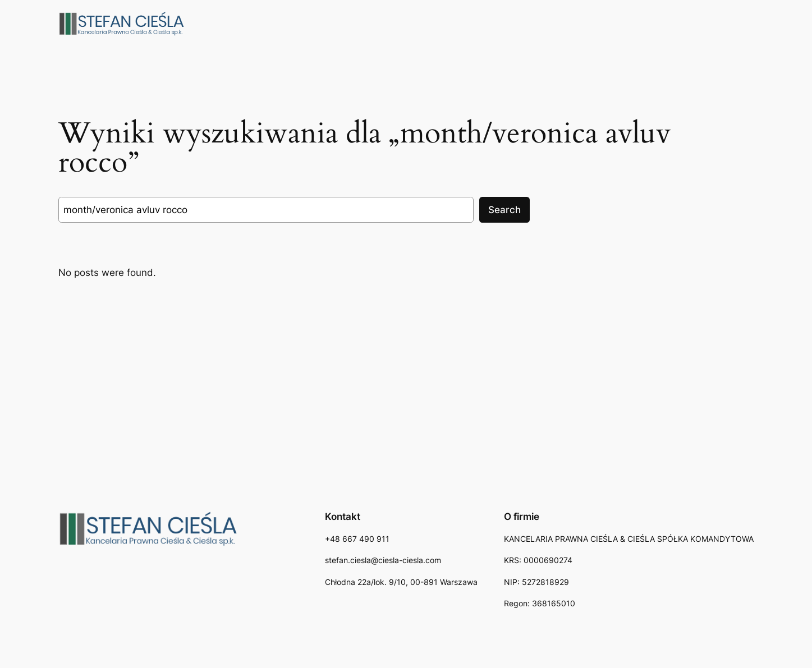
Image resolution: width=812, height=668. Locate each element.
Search (504, 210)
